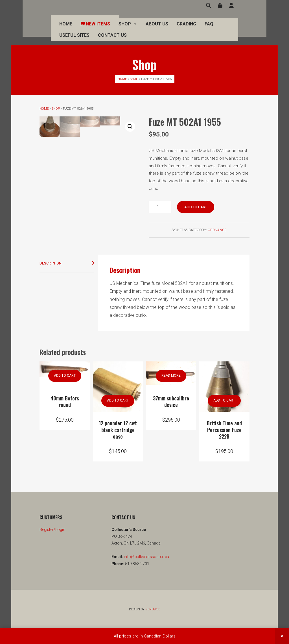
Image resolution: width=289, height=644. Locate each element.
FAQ (198, 28)
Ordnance (217, 230)
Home (54, 28)
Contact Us (101, 39)
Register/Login (52, 544)
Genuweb (153, 624)
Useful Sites (63, 39)
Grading (175, 28)
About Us (146, 28)
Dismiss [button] (282, 636)
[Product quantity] (160, 207)
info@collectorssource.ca (146, 572)
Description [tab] (51, 278)
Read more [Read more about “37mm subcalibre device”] (171, 391)
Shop (117, 28)
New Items (84, 28)
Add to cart (196, 207)
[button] (130, 127)
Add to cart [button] (65, 391)
